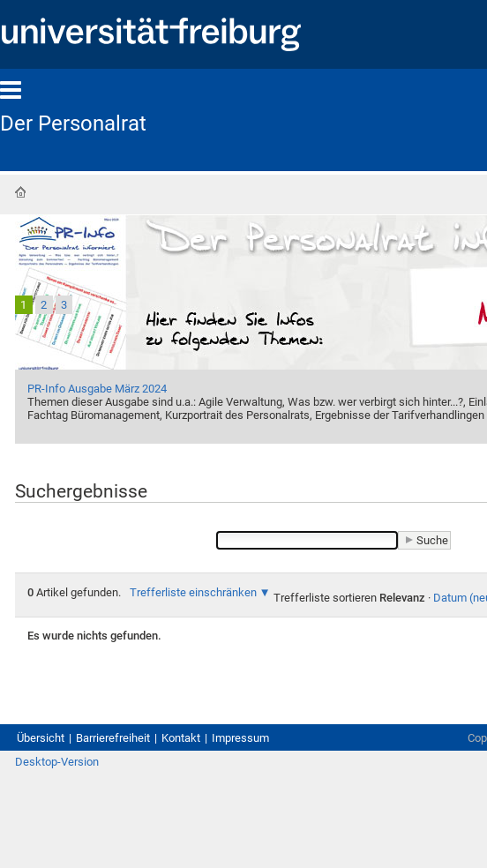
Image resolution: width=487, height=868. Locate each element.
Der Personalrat (73, 123)
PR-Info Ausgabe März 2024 (97, 389)
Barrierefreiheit (113, 738)
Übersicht (41, 738)
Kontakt (181, 738)
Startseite (20, 192)
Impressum (240, 738)
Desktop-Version (57, 762)
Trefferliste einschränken (193, 592)
